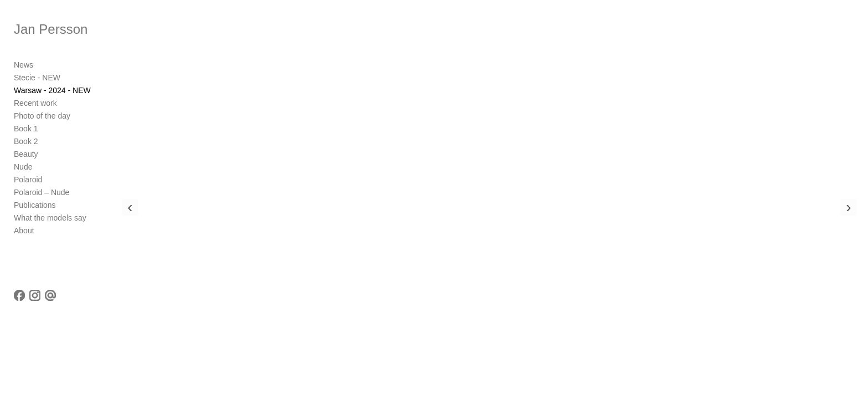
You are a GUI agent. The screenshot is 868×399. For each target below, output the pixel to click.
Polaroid (28, 180)
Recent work (35, 103)
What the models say (50, 218)
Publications (35, 205)
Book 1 (26, 129)
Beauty (26, 154)
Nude (23, 167)
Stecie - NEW (37, 78)
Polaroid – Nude (42, 192)
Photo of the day (42, 116)
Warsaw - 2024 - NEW (52, 90)
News (24, 65)
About (24, 231)
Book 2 (26, 141)
